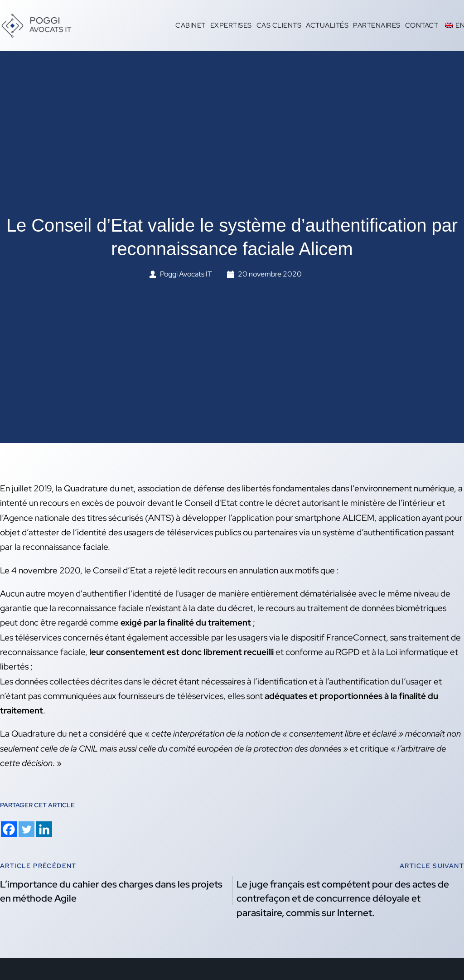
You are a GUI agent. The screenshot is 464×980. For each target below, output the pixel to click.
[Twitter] (27, 829)
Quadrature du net (46, 734)
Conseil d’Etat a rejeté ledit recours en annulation (186, 570)
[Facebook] (9, 829)
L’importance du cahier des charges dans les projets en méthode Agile (111, 891)
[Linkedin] (44, 829)
